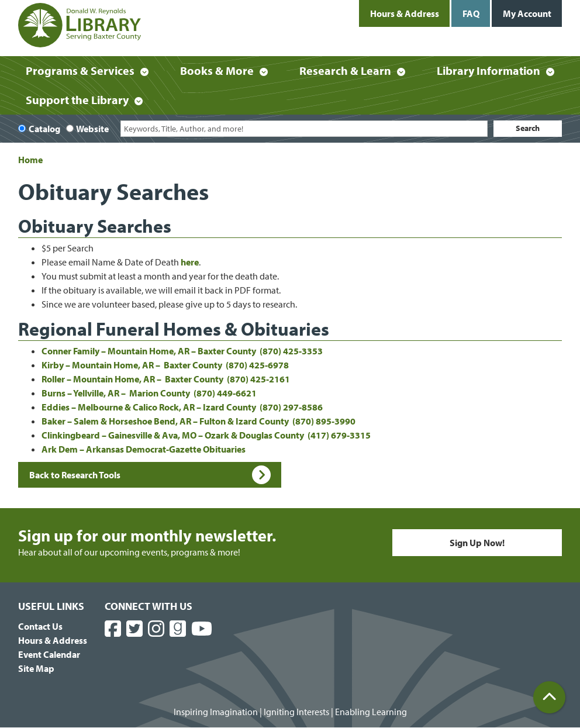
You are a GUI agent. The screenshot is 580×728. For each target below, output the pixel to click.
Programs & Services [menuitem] (80, 70)
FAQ (471, 13)
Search (528, 128)
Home (30, 160)
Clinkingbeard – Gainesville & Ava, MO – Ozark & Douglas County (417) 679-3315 (206, 435)
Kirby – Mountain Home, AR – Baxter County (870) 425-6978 (165, 365)
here (190, 262)
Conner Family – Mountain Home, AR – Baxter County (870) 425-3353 (182, 351)
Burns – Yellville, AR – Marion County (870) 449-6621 (149, 393)
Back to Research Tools (150, 475)
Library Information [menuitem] (488, 70)
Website (92, 129)
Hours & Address (405, 13)
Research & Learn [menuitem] (345, 70)
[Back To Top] (549, 697)
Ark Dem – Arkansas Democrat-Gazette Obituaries (144, 449)
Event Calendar (49, 654)
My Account (527, 13)
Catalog (44, 129)
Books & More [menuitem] (217, 70)
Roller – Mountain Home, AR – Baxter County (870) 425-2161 (166, 379)
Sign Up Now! (477, 543)
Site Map (36, 668)
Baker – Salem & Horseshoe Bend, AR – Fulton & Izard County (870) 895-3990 (198, 421)
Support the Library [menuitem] (77, 100)
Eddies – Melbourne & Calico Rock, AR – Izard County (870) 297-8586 (182, 407)
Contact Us (40, 626)
